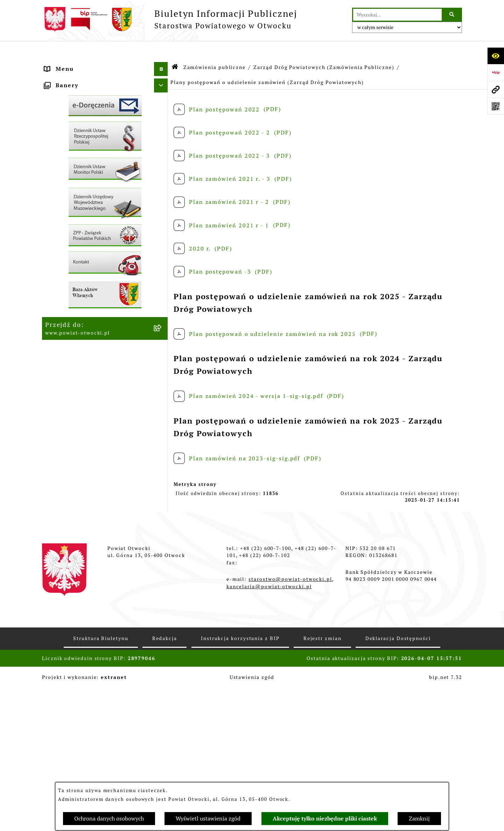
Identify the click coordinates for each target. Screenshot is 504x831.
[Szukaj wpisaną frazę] (452, 15)
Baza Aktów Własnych (79, 384)
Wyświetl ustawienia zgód (208, 819)
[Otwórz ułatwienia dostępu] (496, 56)
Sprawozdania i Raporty (82, 218)
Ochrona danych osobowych (109, 819)
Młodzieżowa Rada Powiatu (87, 92)
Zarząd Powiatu (69, 78)
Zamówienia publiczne (80, 283)
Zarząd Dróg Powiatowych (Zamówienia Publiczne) (324, 48)
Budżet (56, 339)
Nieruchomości (68, 269)
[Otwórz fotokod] (496, 106)
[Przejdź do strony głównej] (170, 19)
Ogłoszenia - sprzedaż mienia (91, 204)
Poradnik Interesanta (78, 106)
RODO (54, 148)
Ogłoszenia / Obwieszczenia (89, 190)
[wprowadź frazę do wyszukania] (397, 15)
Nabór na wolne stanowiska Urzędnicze (88, 251)
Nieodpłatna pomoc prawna (87, 134)
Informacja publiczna (78, 162)
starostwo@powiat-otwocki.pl (290, 722)
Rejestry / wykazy (72, 232)
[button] (163, 93)
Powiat (56, 120)
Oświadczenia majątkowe (84, 325)
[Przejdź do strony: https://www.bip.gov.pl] (496, 73)
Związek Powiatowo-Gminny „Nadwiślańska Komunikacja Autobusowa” (89, 361)
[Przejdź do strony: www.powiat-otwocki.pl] (496, 89)
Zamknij (419, 819)
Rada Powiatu (66, 64)
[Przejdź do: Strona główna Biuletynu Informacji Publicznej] (175, 49)
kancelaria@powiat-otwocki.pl (269, 729)
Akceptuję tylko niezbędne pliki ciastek (325, 819)
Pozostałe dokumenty (78, 176)
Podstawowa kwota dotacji (86, 297)
